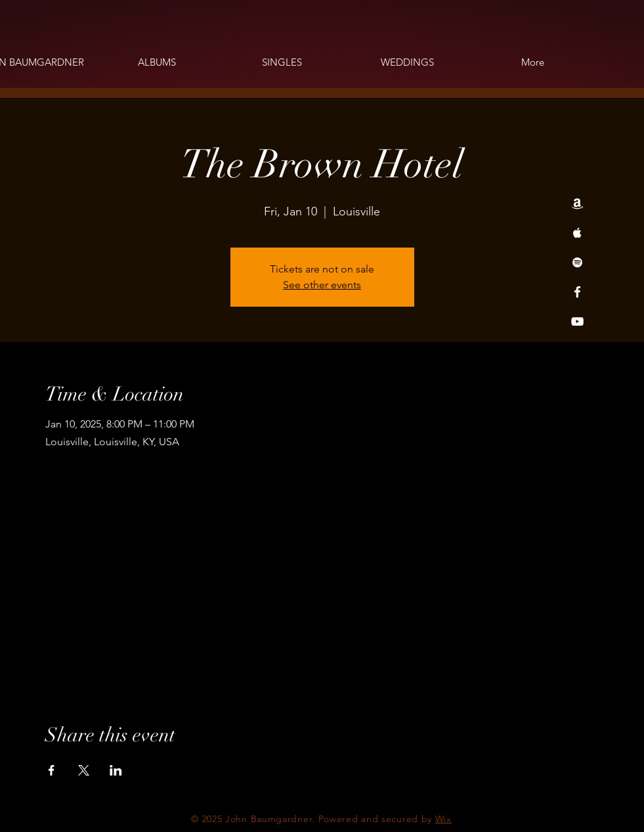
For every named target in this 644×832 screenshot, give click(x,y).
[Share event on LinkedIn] (116, 770)
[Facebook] (577, 292)
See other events (322, 285)
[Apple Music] (577, 233)
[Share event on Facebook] (52, 770)
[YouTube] (577, 321)
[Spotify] (577, 262)
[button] (157, 62)
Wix (443, 819)
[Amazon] (577, 203)
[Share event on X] (84, 770)
